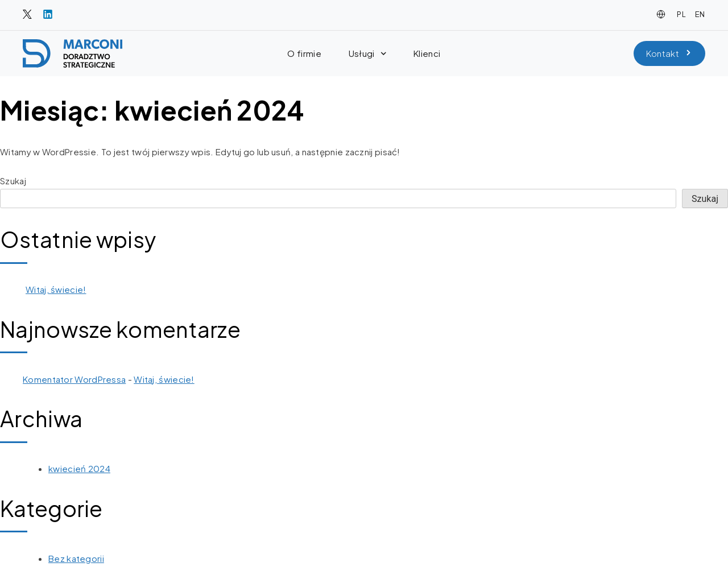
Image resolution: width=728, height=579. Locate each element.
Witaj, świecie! (56, 289)
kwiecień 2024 (79, 468)
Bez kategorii (76, 558)
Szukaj (13, 181)
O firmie (304, 53)
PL (681, 14)
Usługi (367, 54)
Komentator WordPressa (74, 379)
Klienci (427, 53)
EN (700, 14)
